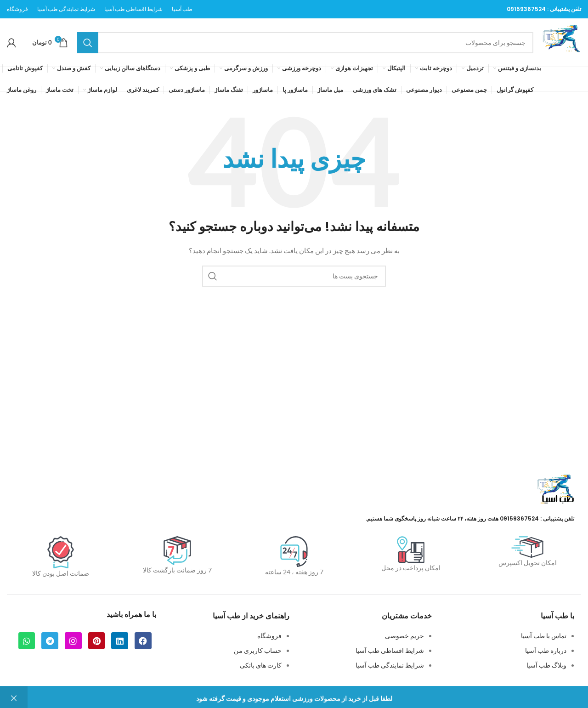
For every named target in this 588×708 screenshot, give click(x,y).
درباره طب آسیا (546, 650)
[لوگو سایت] (562, 42)
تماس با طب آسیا (544, 636)
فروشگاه (269, 636)
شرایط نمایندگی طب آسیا (390, 665)
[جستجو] (305, 43)
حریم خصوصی (404, 636)
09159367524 (526, 9)
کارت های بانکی (261, 665)
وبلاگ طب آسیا (546, 665)
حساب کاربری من (258, 650)
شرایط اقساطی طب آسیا (390, 650)
